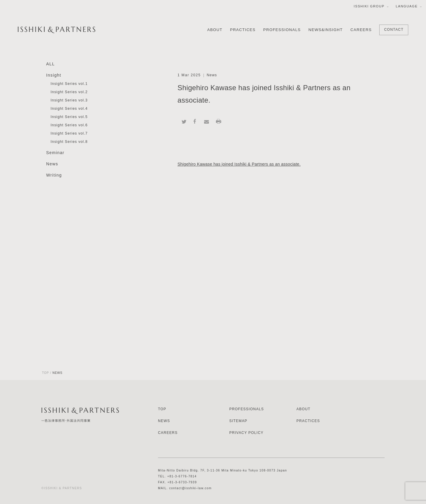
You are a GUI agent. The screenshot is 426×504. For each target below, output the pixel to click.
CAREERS (361, 30)
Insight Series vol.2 (69, 92)
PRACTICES (243, 30)
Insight (54, 75)
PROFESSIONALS (282, 30)
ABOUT (215, 30)
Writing (54, 175)
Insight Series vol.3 (69, 101)
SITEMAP (238, 421)
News (52, 164)
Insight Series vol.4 (69, 109)
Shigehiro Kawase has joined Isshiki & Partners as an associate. (239, 164)
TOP (45, 373)
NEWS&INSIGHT (326, 30)
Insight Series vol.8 (69, 142)
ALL (50, 64)
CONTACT (394, 30)
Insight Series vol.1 (69, 84)
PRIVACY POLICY (246, 433)
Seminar (55, 153)
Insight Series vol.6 (69, 125)
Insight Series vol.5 (69, 117)
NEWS (164, 421)
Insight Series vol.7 (69, 134)
